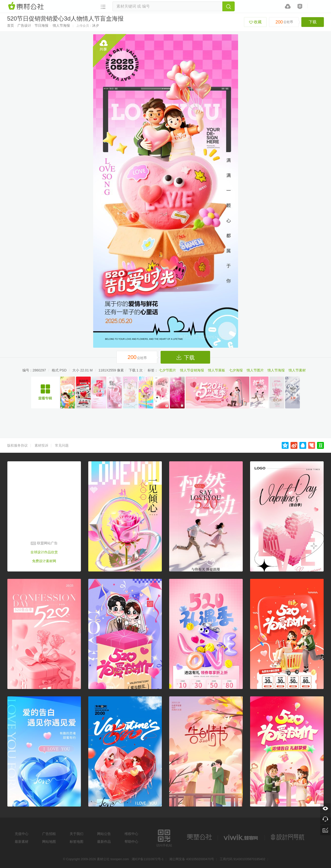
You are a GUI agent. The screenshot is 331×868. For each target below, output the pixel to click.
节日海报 (41, 25)
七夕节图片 (167, 370)
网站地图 (49, 842)
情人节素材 (297, 370)
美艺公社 (199, 837)
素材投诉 (41, 445)
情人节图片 (255, 370)
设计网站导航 (288, 837)
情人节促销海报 (192, 370)
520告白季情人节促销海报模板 (45, 392)
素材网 (27, 6)
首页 (11, 25)
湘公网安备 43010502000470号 (192, 859)
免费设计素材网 (44, 561)
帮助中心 (131, 842)
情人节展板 (216, 370)
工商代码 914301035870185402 (242, 859)
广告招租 (49, 834)
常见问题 (62, 445)
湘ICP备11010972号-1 (148, 859)
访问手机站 (164, 838)
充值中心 (22, 834)
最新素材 (22, 842)
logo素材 (241, 837)
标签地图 (76, 842)
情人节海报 (61, 25)
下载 (313, 22)
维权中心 (131, 834)
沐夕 (96, 25)
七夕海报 (236, 370)
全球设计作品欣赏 (44, 552)
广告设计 (24, 25)
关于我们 (76, 834)
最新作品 (104, 842)
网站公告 (104, 834)
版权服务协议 (17, 445)
